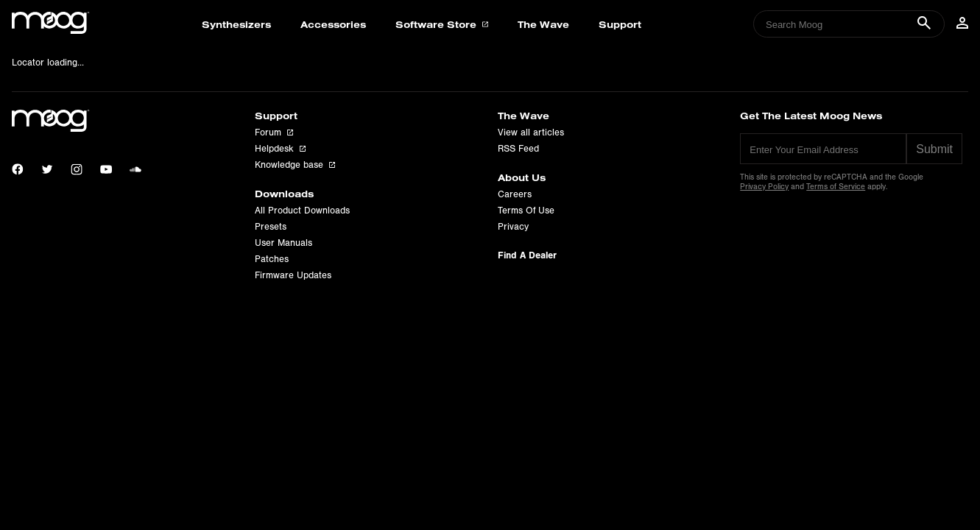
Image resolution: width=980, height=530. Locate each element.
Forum (274, 132)
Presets (271, 227)
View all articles (531, 132)
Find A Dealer (527, 255)
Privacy (513, 227)
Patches (272, 259)
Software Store (441, 24)
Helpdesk (280, 149)
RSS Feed (518, 149)
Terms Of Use (526, 211)
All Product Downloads (302, 211)
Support (620, 24)
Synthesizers (236, 24)
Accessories (333, 24)
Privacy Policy (764, 187)
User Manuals (283, 243)
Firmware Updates (293, 275)
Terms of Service (836, 187)
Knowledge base (295, 165)
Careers (515, 194)
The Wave (543, 24)
